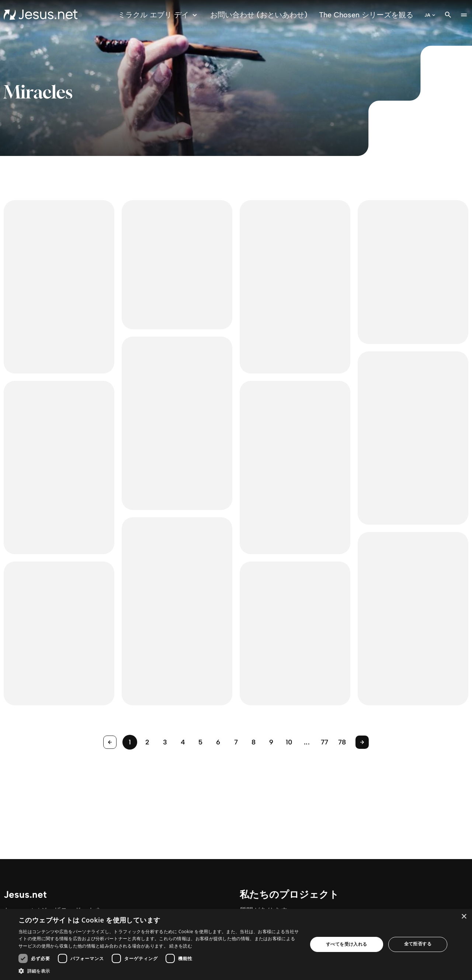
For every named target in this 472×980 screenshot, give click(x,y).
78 (342, 742)
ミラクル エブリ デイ (159, 15)
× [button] (464, 917)
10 (289, 742)
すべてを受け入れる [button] (347, 944)
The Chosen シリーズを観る (366, 15)
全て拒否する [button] (418, 944)
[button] (159, 971)
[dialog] (236, 944)
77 (325, 742)
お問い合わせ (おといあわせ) (259, 15)
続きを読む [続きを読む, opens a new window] (181, 946)
